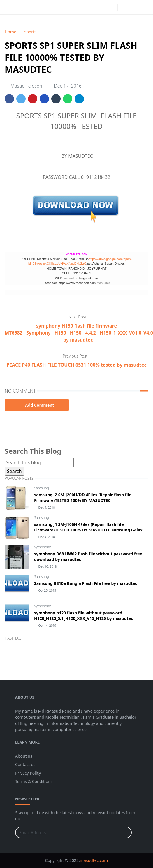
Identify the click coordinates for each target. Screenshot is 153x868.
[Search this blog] (39, 462)
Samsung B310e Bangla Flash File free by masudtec (86, 583)
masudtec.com (94, 860)
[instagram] (112, 7)
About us (24, 756)
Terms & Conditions (34, 781)
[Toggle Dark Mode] (124, 7)
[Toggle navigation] (144, 7)
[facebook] (102, 7)
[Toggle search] (134, 7)
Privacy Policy (28, 773)
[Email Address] (67, 833)
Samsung (42, 488)
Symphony (42, 547)
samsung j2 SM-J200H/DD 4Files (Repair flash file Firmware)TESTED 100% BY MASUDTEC (83, 498)
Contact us (25, 764)
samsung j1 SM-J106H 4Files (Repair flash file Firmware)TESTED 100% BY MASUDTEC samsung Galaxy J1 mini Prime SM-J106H (89, 530)
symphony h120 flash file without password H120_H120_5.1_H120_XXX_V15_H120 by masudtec (83, 616)
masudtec (71, 278)
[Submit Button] (125, 833)
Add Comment (37, 405)
